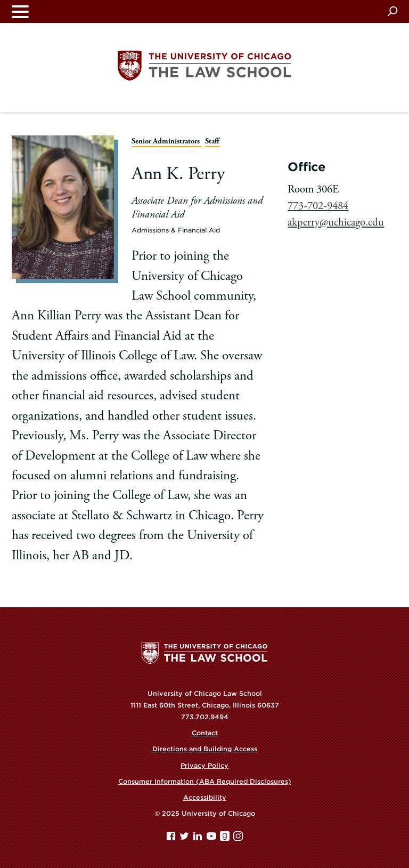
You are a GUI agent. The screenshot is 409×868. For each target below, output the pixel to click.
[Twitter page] (185, 838)
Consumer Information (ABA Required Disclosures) (205, 781)
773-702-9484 (318, 206)
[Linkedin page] (199, 838)
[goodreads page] (226, 838)
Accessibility (205, 797)
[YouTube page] (212, 838)
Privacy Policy (204, 765)
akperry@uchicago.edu (336, 222)
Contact (205, 733)
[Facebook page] (172, 838)
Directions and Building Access (205, 749)
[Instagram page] (238, 838)
